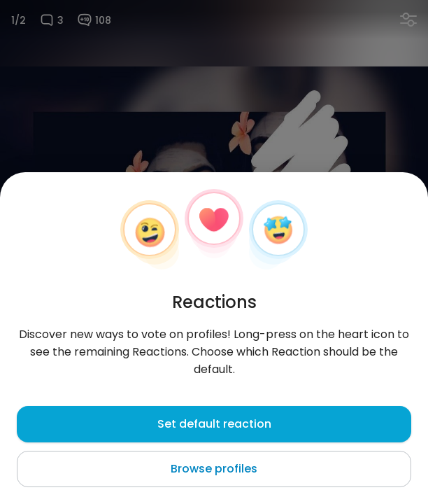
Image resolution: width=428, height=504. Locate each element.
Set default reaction (214, 424)
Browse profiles (214, 469)
